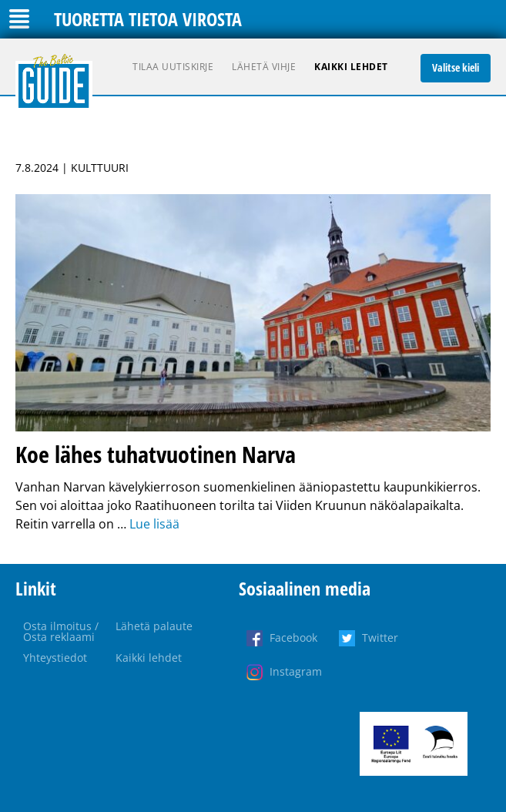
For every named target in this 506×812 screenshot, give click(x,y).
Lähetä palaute (154, 626)
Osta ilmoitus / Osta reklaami (61, 631)
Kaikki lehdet (351, 67)
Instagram (296, 671)
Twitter (380, 638)
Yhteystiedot (55, 658)
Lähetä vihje (264, 67)
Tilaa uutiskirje (173, 67)
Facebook (293, 638)
